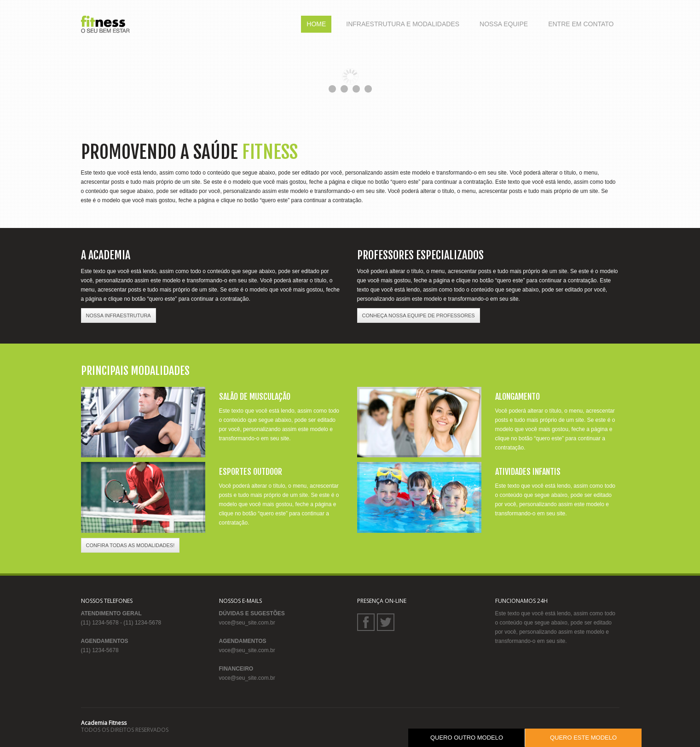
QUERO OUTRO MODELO (467, 738)
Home (316, 24)
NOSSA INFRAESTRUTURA (119, 315)
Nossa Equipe (504, 24)
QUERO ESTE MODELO (583, 738)
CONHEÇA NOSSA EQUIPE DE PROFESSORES (419, 315)
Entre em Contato (581, 24)
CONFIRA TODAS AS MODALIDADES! (130, 545)
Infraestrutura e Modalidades (403, 24)
